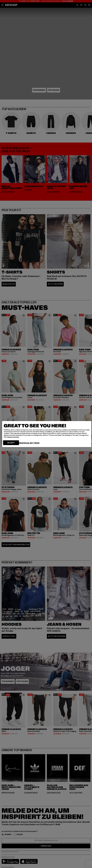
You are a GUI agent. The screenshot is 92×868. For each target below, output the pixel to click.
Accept (11, 443)
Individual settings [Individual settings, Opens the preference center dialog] (29, 443)
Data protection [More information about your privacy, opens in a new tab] (13, 437)
